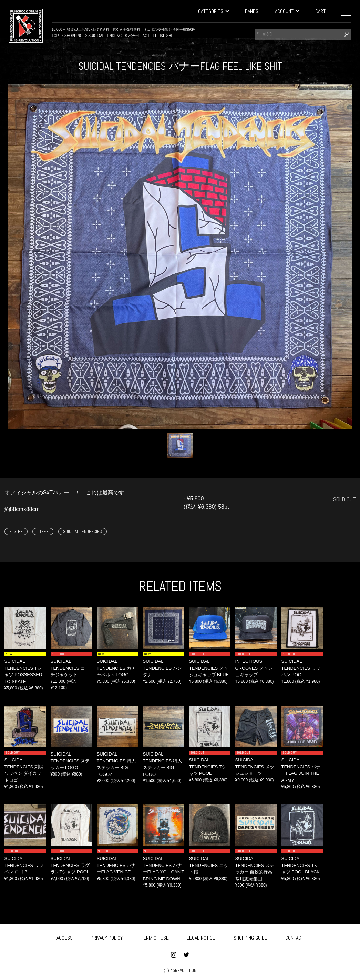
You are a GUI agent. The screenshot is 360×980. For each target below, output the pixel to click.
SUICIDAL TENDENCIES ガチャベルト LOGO (116, 668)
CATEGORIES (213, 11)
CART (320, 11)
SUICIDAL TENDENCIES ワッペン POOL (301, 668)
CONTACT (294, 936)
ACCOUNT (287, 11)
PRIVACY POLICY (107, 936)
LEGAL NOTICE (201, 936)
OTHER (43, 532)
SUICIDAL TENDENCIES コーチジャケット (70, 668)
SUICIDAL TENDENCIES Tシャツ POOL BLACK (301, 865)
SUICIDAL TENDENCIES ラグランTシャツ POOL (70, 865)
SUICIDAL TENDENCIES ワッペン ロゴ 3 (24, 865)
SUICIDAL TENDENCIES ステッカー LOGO (70, 761)
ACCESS (65, 936)
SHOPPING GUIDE (250, 936)
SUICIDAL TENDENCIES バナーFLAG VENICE (116, 865)
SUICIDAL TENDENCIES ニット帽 (209, 865)
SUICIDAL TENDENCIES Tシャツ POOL (208, 767)
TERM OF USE (155, 936)
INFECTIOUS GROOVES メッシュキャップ (254, 668)
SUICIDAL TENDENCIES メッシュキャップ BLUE (209, 668)
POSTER (16, 532)
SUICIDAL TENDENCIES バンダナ (162, 668)
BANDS (252, 11)
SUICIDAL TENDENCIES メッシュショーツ (255, 767)
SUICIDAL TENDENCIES (83, 532)
